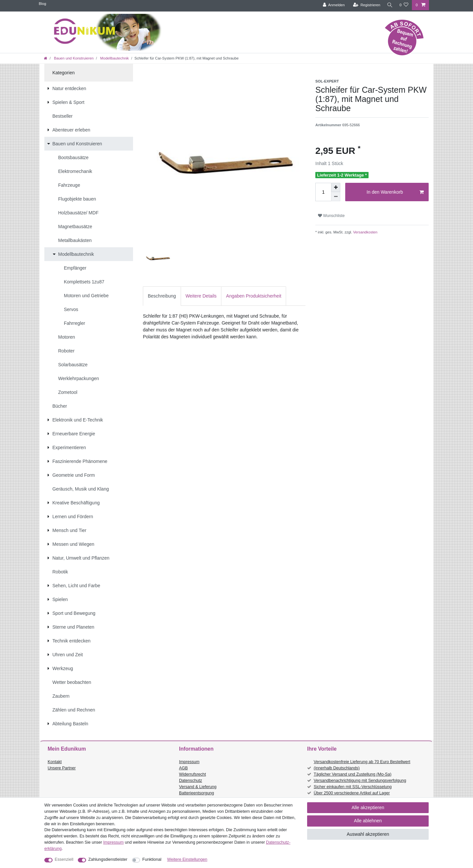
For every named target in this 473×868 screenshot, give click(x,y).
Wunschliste (331, 216)
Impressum (189, 762)
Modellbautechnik (114, 58)
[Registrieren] (365, 5)
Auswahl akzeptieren (368, 834)
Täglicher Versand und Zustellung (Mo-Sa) (353, 774)
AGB (183, 768)
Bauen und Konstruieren (73, 58)
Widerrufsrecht (192, 774)
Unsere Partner (62, 768)
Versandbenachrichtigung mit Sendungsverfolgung (360, 781)
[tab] (162, 296)
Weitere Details (201, 296)
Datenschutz (191, 781)
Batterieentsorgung (196, 793)
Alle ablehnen (368, 821)
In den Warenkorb (395, 192)
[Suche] (389, 5)
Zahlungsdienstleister (108, 859)
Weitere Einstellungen (187, 859)
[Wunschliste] (404, 5)
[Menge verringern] (336, 197)
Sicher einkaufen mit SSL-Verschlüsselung (353, 787)
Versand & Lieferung (198, 787)
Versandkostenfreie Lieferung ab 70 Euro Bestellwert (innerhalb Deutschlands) (362, 765)
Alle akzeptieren (368, 808)
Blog (42, 4)
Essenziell (64, 859)
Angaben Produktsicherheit (254, 296)
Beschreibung (162, 296)
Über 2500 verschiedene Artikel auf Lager (352, 793)
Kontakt (55, 762)
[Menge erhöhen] (336, 187)
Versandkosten (365, 232)
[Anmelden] (333, 5)
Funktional (152, 859)
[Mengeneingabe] (323, 192)
